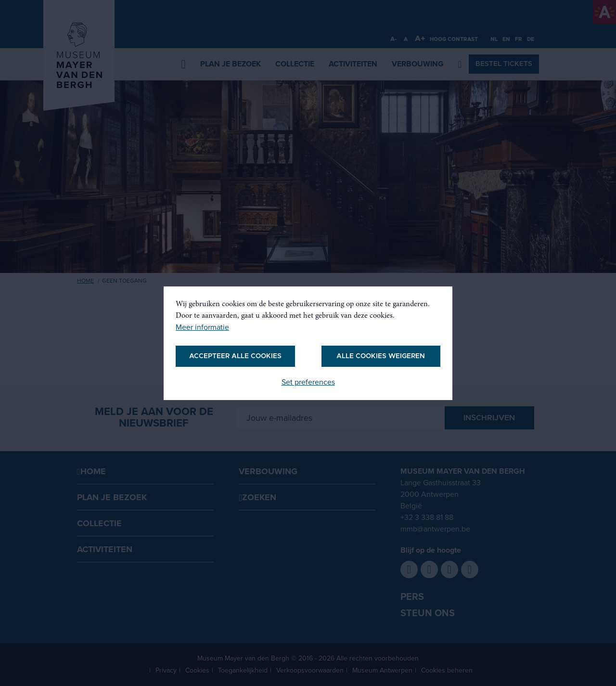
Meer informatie (202, 327)
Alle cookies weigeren (381, 356)
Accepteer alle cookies (235, 356)
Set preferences (308, 382)
